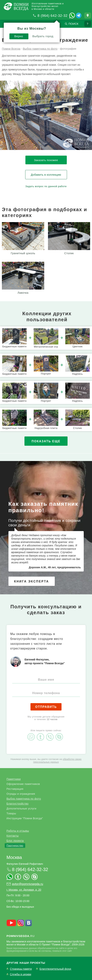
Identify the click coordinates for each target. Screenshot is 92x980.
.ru (21, 936)
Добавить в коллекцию (46, 175)
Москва (14, 857)
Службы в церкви (21, 974)
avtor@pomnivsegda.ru (28, 884)
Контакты (13, 836)
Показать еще (46, 441)
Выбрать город (43, 36)
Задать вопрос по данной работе (46, 186)
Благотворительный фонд (55, 969)
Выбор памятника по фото (24, 799)
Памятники (14, 779)
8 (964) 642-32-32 (53, 16)
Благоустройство (18, 804)
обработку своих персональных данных (57, 761)
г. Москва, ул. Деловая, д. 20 (24, 890)
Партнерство (15, 846)
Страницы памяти (21, 969)
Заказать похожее (46, 160)
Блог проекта (15, 841)
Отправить (46, 707)
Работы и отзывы (18, 831)
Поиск (73, 24)
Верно (19, 36)
